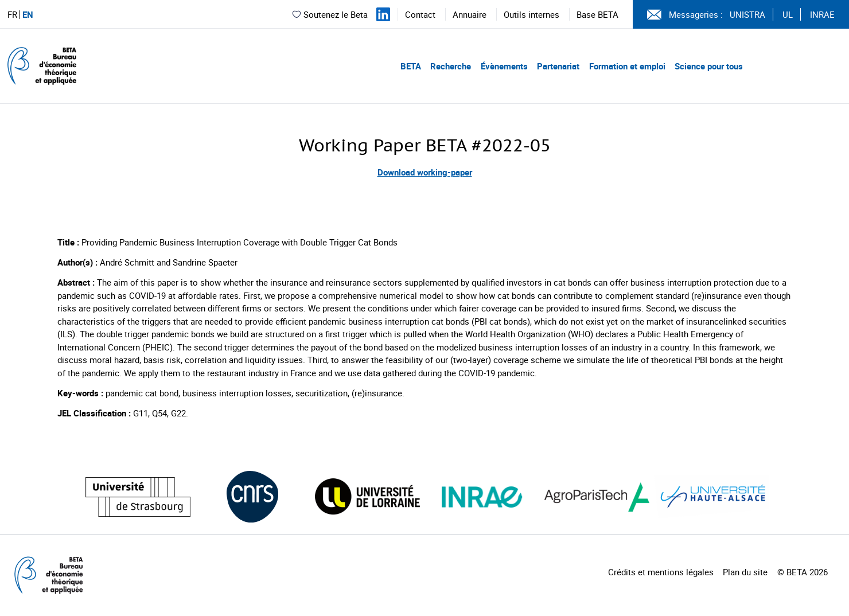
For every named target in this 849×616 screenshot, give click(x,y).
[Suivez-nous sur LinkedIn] (383, 14)
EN (28, 15)
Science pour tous (709, 66)
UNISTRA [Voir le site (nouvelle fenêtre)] (747, 14)
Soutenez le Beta (330, 14)
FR (12, 15)
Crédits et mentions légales (661, 572)
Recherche (451, 66)
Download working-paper (425, 172)
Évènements (504, 66)
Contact (420, 14)
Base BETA (597, 14)
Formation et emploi (627, 66)
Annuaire (470, 14)
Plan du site (745, 572)
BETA (411, 66)
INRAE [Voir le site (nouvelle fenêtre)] (822, 14)
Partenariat (558, 66)
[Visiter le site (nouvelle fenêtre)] (138, 497)
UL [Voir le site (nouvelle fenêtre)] (788, 14)
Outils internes (531, 14)
